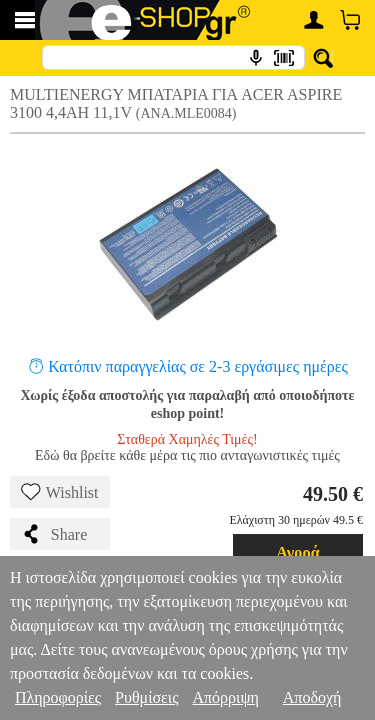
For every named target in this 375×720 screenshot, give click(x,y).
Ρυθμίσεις (146, 697)
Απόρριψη (225, 697)
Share (54, 534)
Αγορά (298, 552)
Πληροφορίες (58, 697)
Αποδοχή (312, 697)
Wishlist (60, 492)
